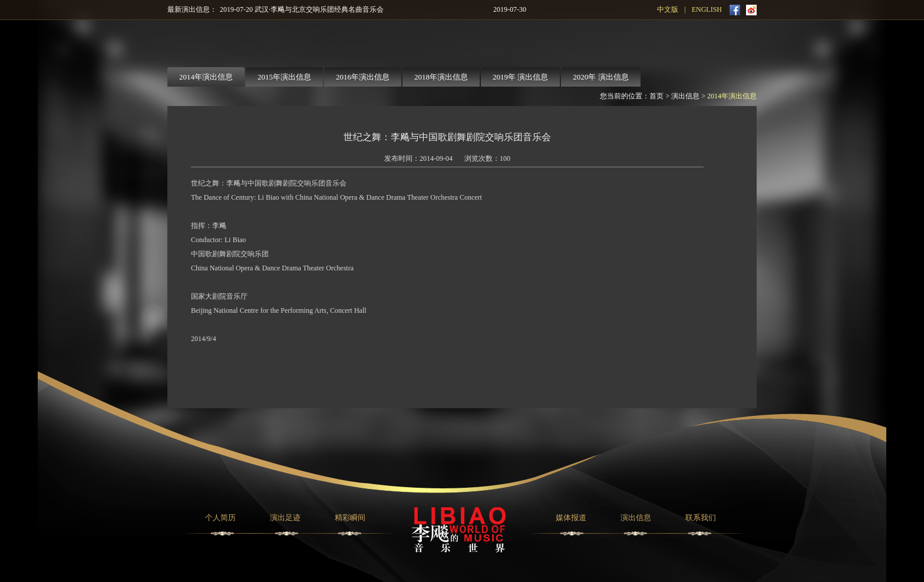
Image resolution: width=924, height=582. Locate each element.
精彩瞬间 (350, 517)
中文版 (668, 9)
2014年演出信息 (732, 96)
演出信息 (685, 96)
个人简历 (220, 517)
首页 (656, 96)
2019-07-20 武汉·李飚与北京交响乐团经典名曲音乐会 (302, 9)
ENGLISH (707, 9)
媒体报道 (571, 517)
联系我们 (701, 517)
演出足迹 (285, 517)
